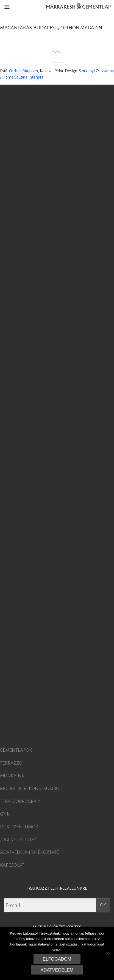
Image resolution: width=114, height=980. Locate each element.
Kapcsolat (12, 865)
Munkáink (12, 776)
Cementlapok (16, 750)
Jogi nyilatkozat (20, 840)
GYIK (5, 814)
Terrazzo (11, 763)
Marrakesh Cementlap (75, 7)
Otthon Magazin (23, 71)
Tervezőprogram (20, 802)
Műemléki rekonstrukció (30, 789)
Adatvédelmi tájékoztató (30, 852)
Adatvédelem (57, 970)
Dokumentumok (19, 827)
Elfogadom (57, 959)
